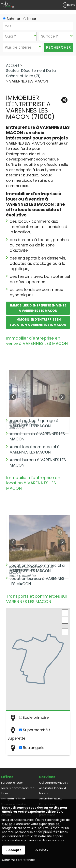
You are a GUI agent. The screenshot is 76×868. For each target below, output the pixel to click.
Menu (69, 5)
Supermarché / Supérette (29, 734)
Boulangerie (27, 748)
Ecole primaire (29, 718)
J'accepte (14, 850)
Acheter (12, 19)
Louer (30, 19)
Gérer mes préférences (19, 860)
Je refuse (42, 850)
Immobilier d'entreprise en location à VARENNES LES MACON (38, 322)
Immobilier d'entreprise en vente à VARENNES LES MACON (38, 308)
